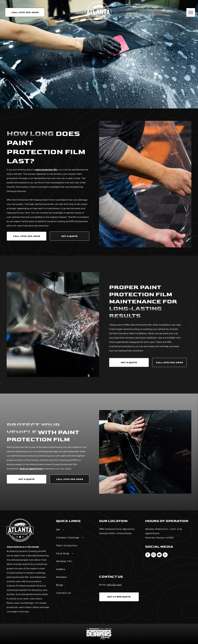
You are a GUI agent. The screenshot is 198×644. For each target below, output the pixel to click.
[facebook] (148, 555)
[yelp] (165, 555)
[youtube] (159, 555)
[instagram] (154, 555)
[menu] (191, 12)
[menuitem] (76, 531)
